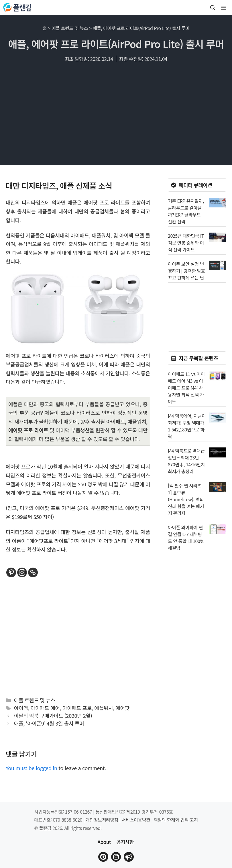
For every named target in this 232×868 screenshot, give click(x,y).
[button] (213, 7)
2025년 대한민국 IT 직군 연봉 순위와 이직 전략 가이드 (186, 243)
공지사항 (125, 842)
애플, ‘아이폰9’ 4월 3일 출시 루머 (49, 723)
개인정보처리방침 (102, 820)
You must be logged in (32, 768)
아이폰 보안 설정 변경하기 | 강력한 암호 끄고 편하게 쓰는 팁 (186, 271)
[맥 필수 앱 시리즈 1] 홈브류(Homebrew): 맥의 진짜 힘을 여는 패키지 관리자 (186, 499)
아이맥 (21, 708)
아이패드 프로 (77, 708)
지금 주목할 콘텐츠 (198, 358)
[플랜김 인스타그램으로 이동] (116, 857)
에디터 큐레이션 (195, 185)
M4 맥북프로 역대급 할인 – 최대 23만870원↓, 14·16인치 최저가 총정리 (186, 461)
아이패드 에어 (45, 708)
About (104, 842)
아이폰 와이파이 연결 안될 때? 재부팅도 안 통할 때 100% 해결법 (186, 538)
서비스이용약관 (136, 820)
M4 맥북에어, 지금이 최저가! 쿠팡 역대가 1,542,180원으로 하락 (187, 426)
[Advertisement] (116, 117)
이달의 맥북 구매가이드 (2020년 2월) (53, 716)
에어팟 (122, 708)
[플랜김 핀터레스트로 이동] (103, 857)
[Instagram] (22, 572)
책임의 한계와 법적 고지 (176, 820)
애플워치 (104, 708)
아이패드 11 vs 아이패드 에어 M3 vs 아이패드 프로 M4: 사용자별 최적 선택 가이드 (186, 388)
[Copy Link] (33, 572)
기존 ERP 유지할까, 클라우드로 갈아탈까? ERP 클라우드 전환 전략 (186, 211)
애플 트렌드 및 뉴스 (70, 28)
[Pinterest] (11, 572)
